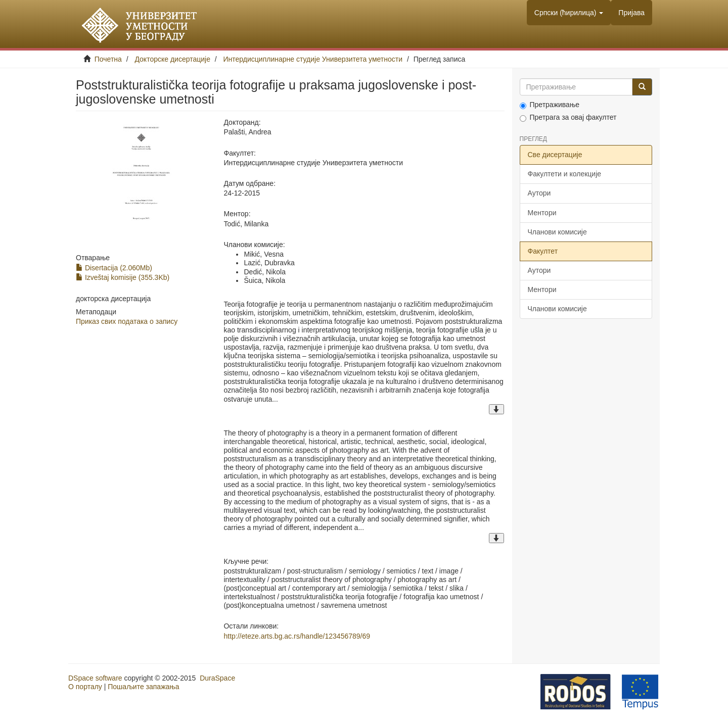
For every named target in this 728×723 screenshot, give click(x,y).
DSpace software (95, 678)
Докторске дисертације (172, 59)
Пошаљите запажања (143, 687)
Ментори (542, 213)
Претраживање (550, 105)
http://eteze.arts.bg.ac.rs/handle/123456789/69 (297, 636)
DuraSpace (217, 678)
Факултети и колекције (565, 174)
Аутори (539, 193)
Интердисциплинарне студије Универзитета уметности (313, 59)
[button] (569, 13)
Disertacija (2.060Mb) (114, 268)
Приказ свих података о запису (127, 321)
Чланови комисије (557, 232)
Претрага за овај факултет (568, 117)
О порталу (85, 687)
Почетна (108, 59)
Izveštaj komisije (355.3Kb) (123, 277)
